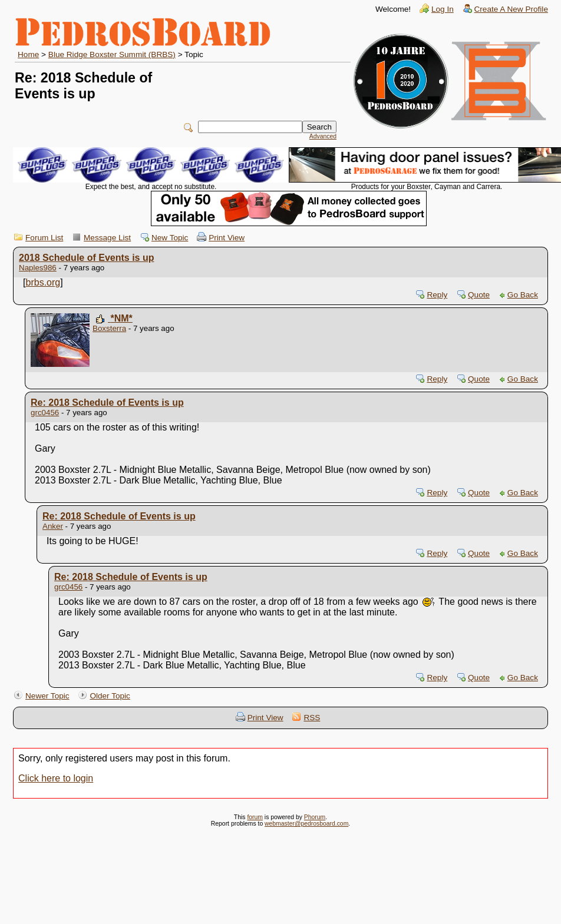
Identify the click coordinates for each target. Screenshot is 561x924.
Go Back (523, 295)
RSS (312, 718)
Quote (479, 295)
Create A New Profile (511, 9)
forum (255, 817)
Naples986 (38, 268)
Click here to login (56, 778)
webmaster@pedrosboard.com (306, 824)
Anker (53, 526)
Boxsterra (109, 328)
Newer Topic (47, 696)
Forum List (44, 238)
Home (28, 54)
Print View (227, 238)
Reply (437, 295)
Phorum (315, 817)
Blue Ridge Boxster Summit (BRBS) (112, 54)
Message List (107, 238)
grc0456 (45, 413)
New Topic (170, 238)
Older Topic (110, 696)
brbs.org (43, 282)
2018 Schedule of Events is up (86, 258)
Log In (443, 9)
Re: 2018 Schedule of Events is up (107, 403)
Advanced (323, 136)
